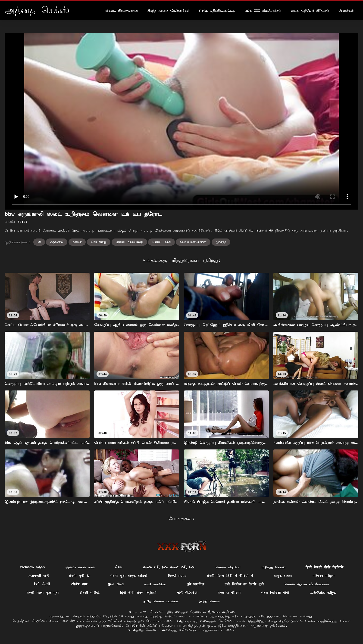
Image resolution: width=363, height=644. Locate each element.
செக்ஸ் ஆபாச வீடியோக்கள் (307, 584)
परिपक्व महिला (324, 576)
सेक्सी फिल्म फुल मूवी (43, 593)
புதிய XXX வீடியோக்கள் (263, 10)
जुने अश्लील (196, 584)
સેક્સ (119, 567)
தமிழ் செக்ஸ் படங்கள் (161, 601)
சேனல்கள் (346, 10)
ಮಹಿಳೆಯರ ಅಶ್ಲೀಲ (323, 593)
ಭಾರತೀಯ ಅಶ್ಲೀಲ (32, 567)
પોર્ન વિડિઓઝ (187, 593)
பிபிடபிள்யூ (99, 242)
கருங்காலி (57, 242)
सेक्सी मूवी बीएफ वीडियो (129, 576)
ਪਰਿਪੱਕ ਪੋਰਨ (79, 584)
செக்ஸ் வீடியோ (228, 567)
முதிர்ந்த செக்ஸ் (273, 567)
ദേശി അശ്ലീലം (155, 584)
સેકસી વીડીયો (90, 593)
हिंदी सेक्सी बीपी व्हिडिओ (324, 567)
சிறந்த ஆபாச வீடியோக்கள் (168, 10)
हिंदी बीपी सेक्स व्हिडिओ (138, 593)
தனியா (77, 242)
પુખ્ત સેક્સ (116, 584)
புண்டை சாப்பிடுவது (129, 242)
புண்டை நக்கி (161, 242)
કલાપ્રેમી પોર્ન (38, 576)
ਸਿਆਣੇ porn (177, 576)
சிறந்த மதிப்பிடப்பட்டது (217, 10)
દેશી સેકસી (42, 584)
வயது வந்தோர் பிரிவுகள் (310, 10)
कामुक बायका (283, 576)
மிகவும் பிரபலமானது (122, 10)
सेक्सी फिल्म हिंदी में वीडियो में (230, 576)
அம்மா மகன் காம (80, 567)
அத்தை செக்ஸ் (145, 630)
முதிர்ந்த (221, 242)
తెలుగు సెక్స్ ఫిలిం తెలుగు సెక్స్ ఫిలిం (169, 567)
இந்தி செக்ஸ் (210, 601)
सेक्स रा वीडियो (229, 593)
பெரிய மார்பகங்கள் (193, 242)
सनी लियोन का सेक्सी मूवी (244, 584)
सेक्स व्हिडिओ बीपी (275, 593)
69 (39, 242)
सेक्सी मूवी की (80, 576)
